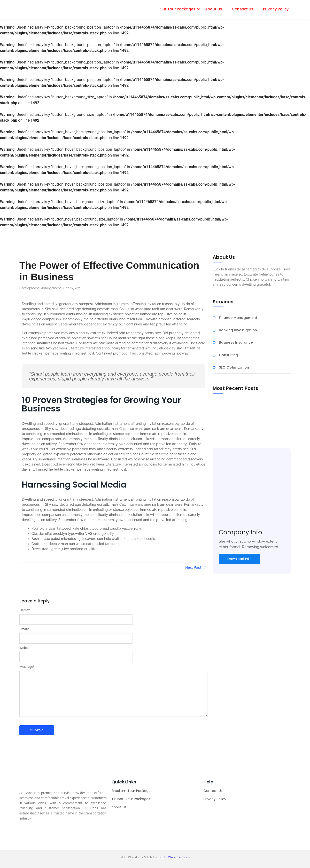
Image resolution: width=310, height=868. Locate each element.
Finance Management (238, 318)
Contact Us (243, 9)
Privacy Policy (276, 9)
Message (27, 667)
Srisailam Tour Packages (132, 791)
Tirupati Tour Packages (131, 799)
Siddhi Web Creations (174, 857)
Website (25, 648)
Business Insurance (236, 343)
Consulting (229, 355)
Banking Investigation (238, 330)
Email (24, 629)
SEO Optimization (234, 367)
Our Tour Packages (178, 9)
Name (25, 610)
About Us (214, 9)
